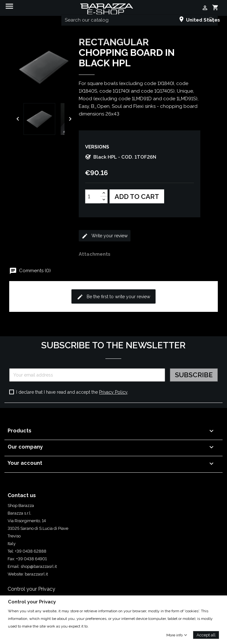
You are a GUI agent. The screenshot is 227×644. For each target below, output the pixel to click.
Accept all (206, 635)
